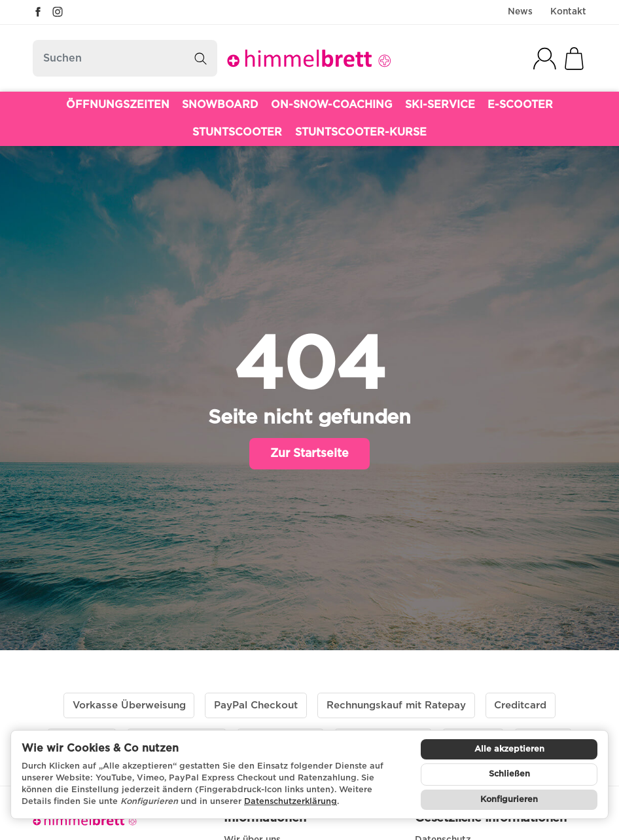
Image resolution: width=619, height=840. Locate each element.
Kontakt (568, 12)
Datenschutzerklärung (291, 802)
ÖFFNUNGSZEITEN (118, 105)
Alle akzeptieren (509, 749)
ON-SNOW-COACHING (332, 105)
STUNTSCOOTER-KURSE (361, 132)
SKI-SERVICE (440, 105)
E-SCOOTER (520, 105)
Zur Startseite (309, 454)
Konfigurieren (509, 800)
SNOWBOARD (220, 105)
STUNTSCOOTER (237, 132)
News (520, 12)
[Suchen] (125, 58)
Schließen (509, 774)
